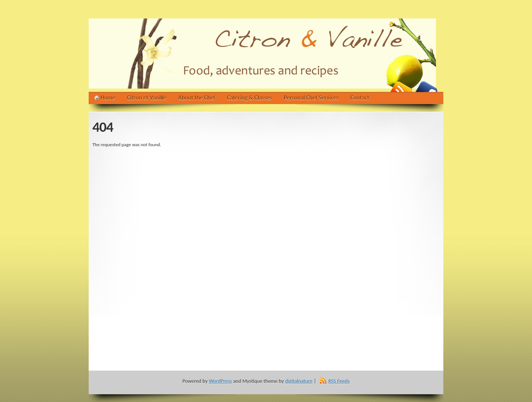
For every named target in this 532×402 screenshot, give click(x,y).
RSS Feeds (339, 381)
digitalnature (299, 381)
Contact (360, 98)
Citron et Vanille (147, 98)
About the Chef (197, 98)
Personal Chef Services (311, 98)
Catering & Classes (250, 98)
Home (108, 98)
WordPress (220, 381)
